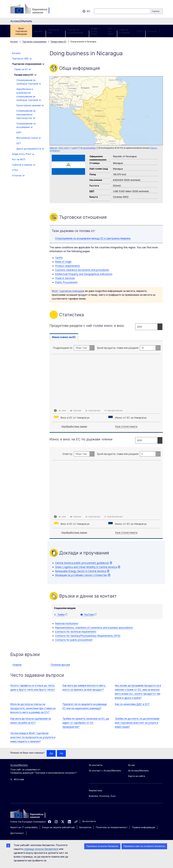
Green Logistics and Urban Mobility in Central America (86, 567)
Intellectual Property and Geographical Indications (84, 274)
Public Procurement (66, 282)
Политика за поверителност (112, 827)
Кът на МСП (111, 31)
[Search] (156, 11)
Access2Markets (19, 765)
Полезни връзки (60, 665)
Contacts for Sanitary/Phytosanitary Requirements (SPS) (88, 636)
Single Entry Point (97, 31)
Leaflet (74, 148)
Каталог (39, 31)
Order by (67, 454)
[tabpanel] (106, 387)
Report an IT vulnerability (24, 827)
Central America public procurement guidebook (82, 563)
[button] (103, 112)
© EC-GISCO (64, 148)
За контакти (89, 821)
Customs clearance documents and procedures (82, 270)
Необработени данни (74, 426)
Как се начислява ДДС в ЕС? (132, 704)
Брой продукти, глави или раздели (118, 348)
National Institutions (67, 623)
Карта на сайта (136, 776)
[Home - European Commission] (30, 814)
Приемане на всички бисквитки (102, 846)
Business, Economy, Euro (102, 796)
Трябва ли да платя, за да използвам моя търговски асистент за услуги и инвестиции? (137, 723)
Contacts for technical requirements (76, 632)
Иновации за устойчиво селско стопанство (81, 575)
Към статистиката (126, 426)
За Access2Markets (138, 771)
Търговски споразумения (77, 31)
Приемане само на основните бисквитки (144, 846)
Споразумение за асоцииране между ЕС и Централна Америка (93, 238)
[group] (106, 111)
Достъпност (17, 833)
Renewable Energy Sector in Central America (81, 571)
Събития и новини (126, 31)
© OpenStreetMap (88, 148)
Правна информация (143, 827)
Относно (154, 31)
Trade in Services (65, 278)
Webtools (53, 148)
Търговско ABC (55, 31)
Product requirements (67, 266)
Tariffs (59, 258)
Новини (17, 665)
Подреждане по (63, 348)
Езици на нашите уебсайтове (58, 827)
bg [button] (86, 11)
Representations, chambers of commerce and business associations (94, 628)
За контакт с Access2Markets (105, 771)
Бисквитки (85, 827)
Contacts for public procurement (74, 640)
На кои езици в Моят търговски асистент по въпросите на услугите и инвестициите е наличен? (33, 737)
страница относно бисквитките (41, 849)
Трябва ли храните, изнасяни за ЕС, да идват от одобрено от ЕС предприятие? (86, 723)
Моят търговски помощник (21, 31)
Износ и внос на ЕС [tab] (64, 337)
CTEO (140, 31)
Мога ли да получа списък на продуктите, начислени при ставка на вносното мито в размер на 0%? (33, 708)
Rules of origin (63, 262)
